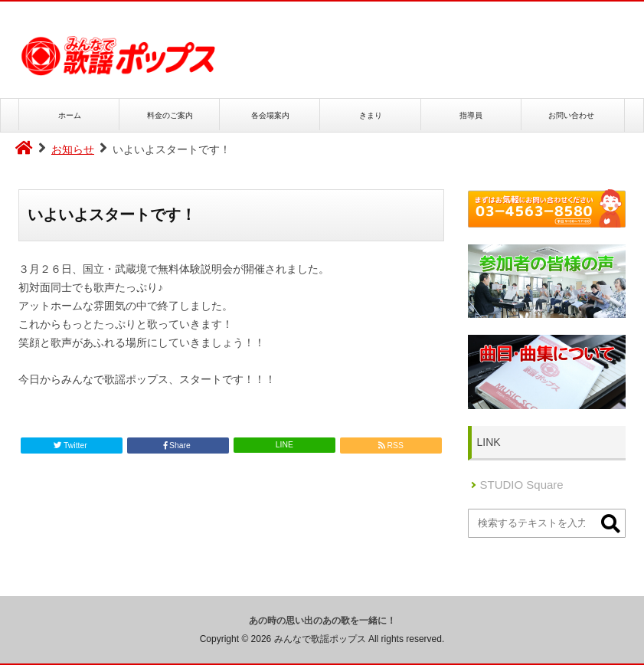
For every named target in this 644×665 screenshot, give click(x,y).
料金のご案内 (170, 115)
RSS (391, 446)
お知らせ (73, 149)
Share (178, 446)
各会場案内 (270, 115)
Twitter (71, 446)
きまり (371, 115)
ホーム (70, 115)
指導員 (471, 115)
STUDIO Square (522, 485)
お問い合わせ (571, 115)
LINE (284, 445)
